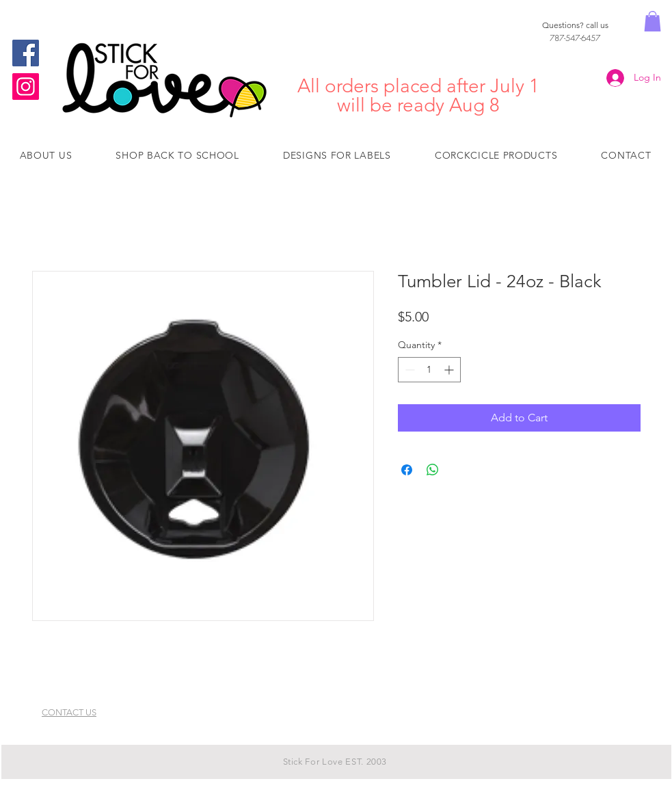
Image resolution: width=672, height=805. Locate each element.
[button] (653, 21)
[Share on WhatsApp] (433, 470)
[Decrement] (408, 370)
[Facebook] (26, 53)
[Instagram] (26, 87)
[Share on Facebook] (407, 470)
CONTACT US (69, 712)
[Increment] (450, 370)
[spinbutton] (429, 370)
